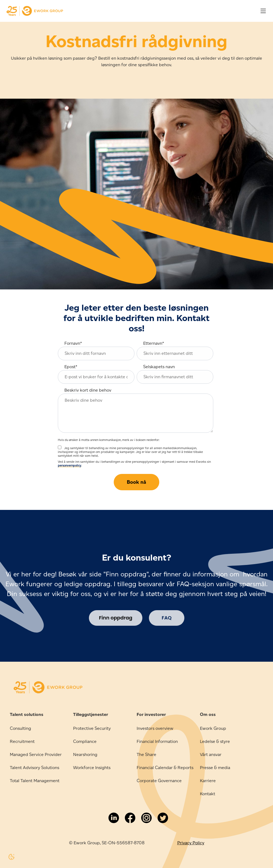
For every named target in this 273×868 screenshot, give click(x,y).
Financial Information (157, 741)
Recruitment (22, 741)
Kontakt (208, 794)
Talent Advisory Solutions (34, 768)
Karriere (208, 781)
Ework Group (213, 728)
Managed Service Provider (36, 754)
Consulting (20, 728)
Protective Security (92, 728)
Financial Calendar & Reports (165, 768)
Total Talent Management (35, 781)
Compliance (85, 741)
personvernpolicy (70, 465)
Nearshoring (85, 754)
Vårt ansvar (211, 754)
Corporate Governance (159, 781)
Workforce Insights (92, 768)
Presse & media (215, 768)
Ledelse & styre (215, 741)
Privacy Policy (191, 843)
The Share (146, 754)
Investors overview (155, 728)
